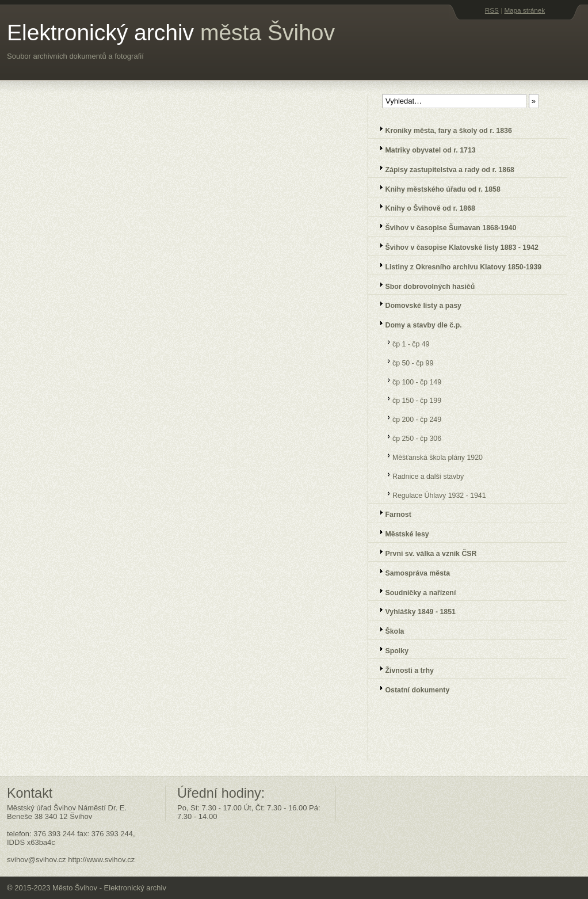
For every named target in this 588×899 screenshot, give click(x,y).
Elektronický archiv (171, 33)
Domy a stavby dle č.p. (417, 324)
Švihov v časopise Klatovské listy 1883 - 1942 (455, 246)
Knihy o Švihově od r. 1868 (424, 207)
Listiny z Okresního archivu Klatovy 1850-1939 (457, 266)
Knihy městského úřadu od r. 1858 (436, 188)
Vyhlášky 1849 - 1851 (414, 610)
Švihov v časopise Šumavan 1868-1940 (444, 226)
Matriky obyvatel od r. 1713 (424, 149)
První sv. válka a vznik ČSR (424, 552)
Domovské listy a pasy (417, 304)
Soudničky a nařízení (414, 591)
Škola (388, 630)
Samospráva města (411, 572)
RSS (492, 10)
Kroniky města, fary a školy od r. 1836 (442, 129)
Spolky (390, 650)
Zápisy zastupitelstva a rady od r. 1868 (443, 168)
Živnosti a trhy (403, 669)
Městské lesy (401, 533)
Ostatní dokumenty (411, 689)
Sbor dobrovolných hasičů (423, 285)
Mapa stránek (524, 10)
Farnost (392, 513)
